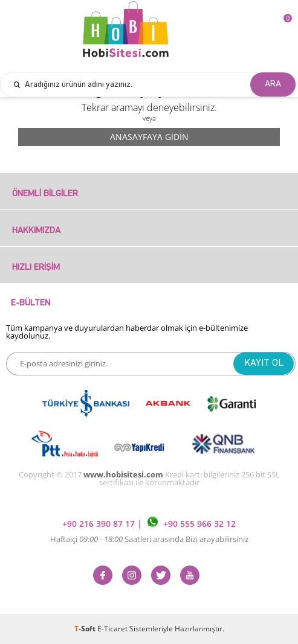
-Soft (86, 629)
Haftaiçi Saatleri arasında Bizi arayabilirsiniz (149, 539)
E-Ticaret (112, 629)
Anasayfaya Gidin (149, 137)
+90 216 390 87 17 (100, 524)
